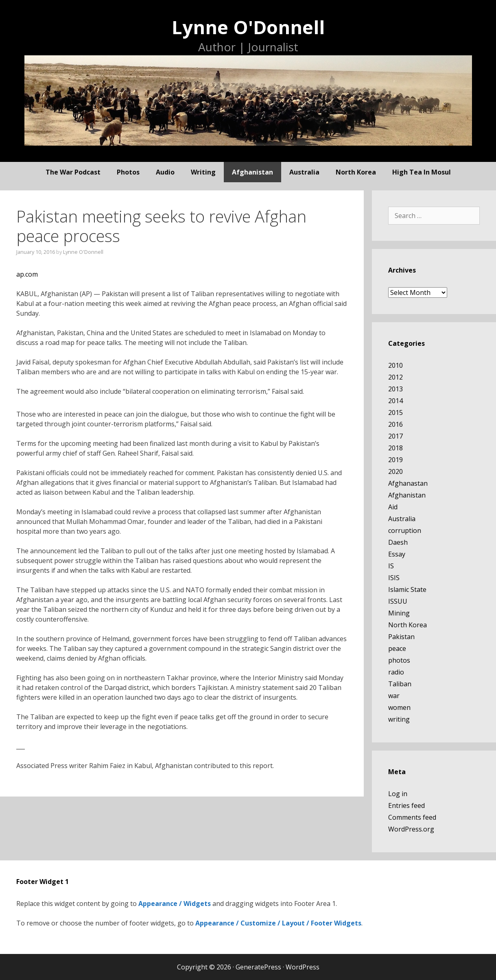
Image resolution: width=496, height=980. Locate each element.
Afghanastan (408, 483)
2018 (395, 448)
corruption (405, 530)
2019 (395, 460)
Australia (304, 172)
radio (396, 672)
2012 (395, 377)
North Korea (356, 172)
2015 (395, 413)
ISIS (394, 578)
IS (391, 566)
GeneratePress (258, 967)
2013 (395, 389)
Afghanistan (252, 172)
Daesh (398, 542)
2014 (395, 401)
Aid (393, 507)
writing (203, 172)
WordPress (303, 967)
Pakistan (401, 637)
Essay (397, 554)
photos (128, 172)
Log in (398, 794)
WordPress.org (411, 829)
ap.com (27, 274)
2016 (395, 424)
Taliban (400, 684)
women (399, 707)
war (394, 696)
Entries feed (406, 805)
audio (165, 172)
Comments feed (412, 817)
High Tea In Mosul (422, 172)
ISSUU (398, 601)
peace (397, 648)
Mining (399, 613)
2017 (395, 436)
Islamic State (407, 589)
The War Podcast (73, 172)
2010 (395, 365)
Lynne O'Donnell (248, 27)
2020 (395, 471)
